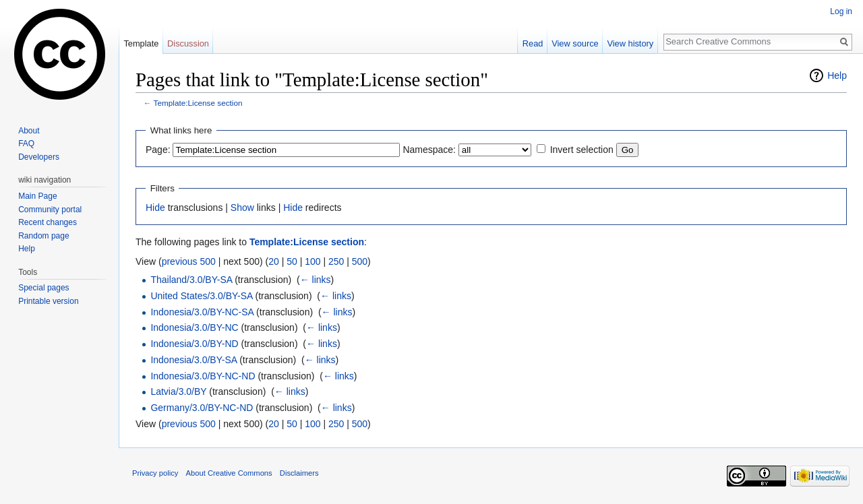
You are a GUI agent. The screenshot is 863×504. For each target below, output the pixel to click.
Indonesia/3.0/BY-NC (194, 327)
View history (630, 43)
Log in (841, 11)
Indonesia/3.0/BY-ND (194, 344)
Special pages (43, 288)
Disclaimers (299, 473)
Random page (43, 236)
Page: (158, 150)
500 (360, 261)
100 (313, 261)
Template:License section (198, 103)
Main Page (37, 196)
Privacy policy (155, 473)
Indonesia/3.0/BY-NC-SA (202, 312)
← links (316, 280)
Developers (39, 157)
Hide (155, 208)
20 (274, 261)
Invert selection (582, 150)
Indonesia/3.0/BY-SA (194, 360)
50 (292, 261)
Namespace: (429, 150)
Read (533, 43)
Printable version (48, 301)
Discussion (188, 43)
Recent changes (48, 222)
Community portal (50, 210)
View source (575, 43)
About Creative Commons (229, 473)
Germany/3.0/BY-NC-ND (202, 408)
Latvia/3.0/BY (178, 391)
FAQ (26, 144)
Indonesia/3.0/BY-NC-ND (203, 376)
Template (141, 43)
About (29, 131)
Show (242, 208)
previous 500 (189, 261)
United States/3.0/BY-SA (201, 296)
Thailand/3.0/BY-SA (191, 280)
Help (837, 75)
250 (336, 261)
